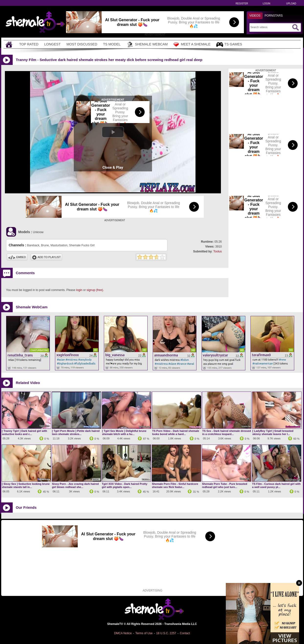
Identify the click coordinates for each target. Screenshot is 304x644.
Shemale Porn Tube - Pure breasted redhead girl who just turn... (225, 485)
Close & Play (113, 167)
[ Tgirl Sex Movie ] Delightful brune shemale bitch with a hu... (124, 432)
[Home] (10, 44)
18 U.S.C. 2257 (166, 633)
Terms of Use (144, 633)
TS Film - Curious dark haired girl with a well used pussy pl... (277, 485)
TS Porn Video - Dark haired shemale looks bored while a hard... (176, 432)
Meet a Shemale (192, 44)
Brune (45, 245)
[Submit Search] (295, 27)
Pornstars (274, 16)
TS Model (112, 44)
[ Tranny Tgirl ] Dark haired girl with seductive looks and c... (25, 432)
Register (242, 4)
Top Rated (29, 44)
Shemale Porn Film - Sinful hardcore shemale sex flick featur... (175, 485)
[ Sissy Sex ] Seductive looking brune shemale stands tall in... (26, 485)
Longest (52, 44)
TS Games (229, 45)
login (79, 290)
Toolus (218, 251)
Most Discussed (82, 44)
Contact (185, 633)
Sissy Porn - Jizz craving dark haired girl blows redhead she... (75, 485)
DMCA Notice (123, 633)
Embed (17, 257)
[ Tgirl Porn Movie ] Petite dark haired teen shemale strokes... (76, 432)
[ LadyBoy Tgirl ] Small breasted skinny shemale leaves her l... (273, 432)
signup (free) (95, 290)
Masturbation (59, 245)
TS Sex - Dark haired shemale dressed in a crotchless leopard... (227, 432)
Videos (255, 16)
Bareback (33, 245)
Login (266, 4)
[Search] (271, 27)
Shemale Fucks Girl (82, 245)
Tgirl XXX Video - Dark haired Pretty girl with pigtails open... (125, 485)
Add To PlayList (47, 257)
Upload (291, 4)
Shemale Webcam (147, 44)
